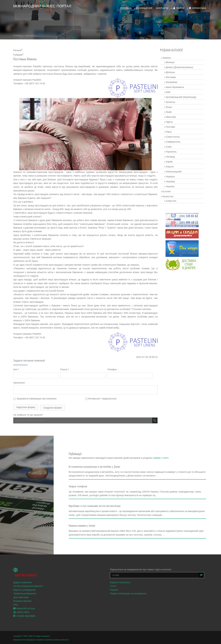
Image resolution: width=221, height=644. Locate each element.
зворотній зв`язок (27, 607)
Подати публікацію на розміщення (132, 592)
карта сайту (25, 611)
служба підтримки (28, 615)
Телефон (117, 369)
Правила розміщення (28, 592)
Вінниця (172, 58)
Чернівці (172, 177)
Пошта (69, 369)
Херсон (172, 162)
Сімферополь (175, 137)
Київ (170, 88)
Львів (170, 107)
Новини (117, 589)
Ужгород (172, 152)
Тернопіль (173, 147)
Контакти (159, 5)
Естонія (168, 187)
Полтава (172, 122)
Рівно (170, 127)
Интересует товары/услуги (104, 398)
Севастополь (175, 132)
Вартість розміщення (28, 589)
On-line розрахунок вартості (31, 585)
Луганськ (172, 98)
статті (160, 448)
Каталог (33, 31)
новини (151, 448)
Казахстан (170, 192)
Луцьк (171, 103)
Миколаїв (173, 112)
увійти (175, 5)
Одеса (171, 117)
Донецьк (172, 68)
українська (194, 5)
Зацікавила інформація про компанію (38, 398)
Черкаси (172, 172)
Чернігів (172, 182)
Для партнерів (24, 596)
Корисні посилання (123, 581)
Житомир (172, 73)
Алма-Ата (173, 196)
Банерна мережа (26, 600)
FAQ (19, 604)
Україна (168, 53)
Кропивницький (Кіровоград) (183, 93)
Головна (123, 5)
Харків (171, 157)
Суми (170, 142)
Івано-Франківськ (177, 83)
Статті (117, 585)
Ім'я (19, 369)
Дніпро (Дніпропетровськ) (181, 63)
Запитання (22, 382)
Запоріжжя (173, 78)
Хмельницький (175, 167)
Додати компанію (26, 581)
